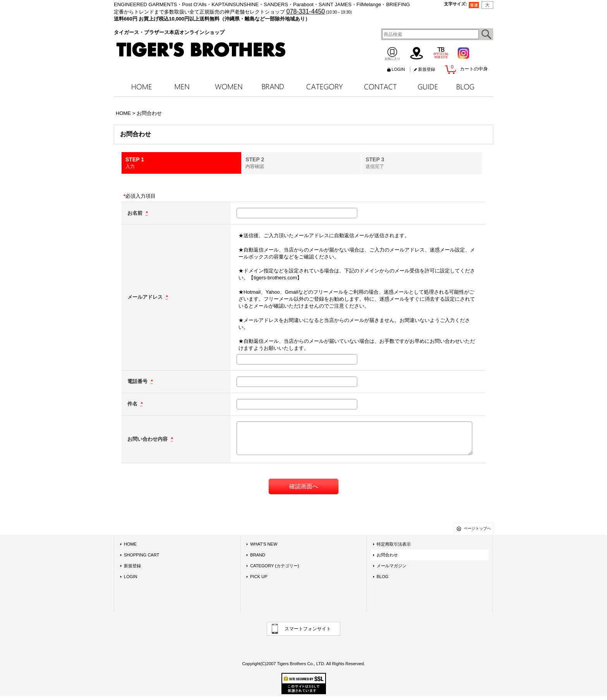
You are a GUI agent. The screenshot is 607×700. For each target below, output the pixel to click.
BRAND (258, 555)
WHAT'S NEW (264, 544)
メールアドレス (146, 297)
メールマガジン (392, 566)
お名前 (136, 213)
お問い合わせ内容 (148, 439)
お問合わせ (387, 555)
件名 (133, 404)
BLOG (383, 577)
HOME (130, 544)
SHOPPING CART (141, 555)
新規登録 (427, 69)
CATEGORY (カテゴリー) (274, 566)
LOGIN (398, 69)
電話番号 (138, 381)
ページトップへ (477, 528)
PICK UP (259, 577)
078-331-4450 (306, 11)
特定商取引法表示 (394, 544)
